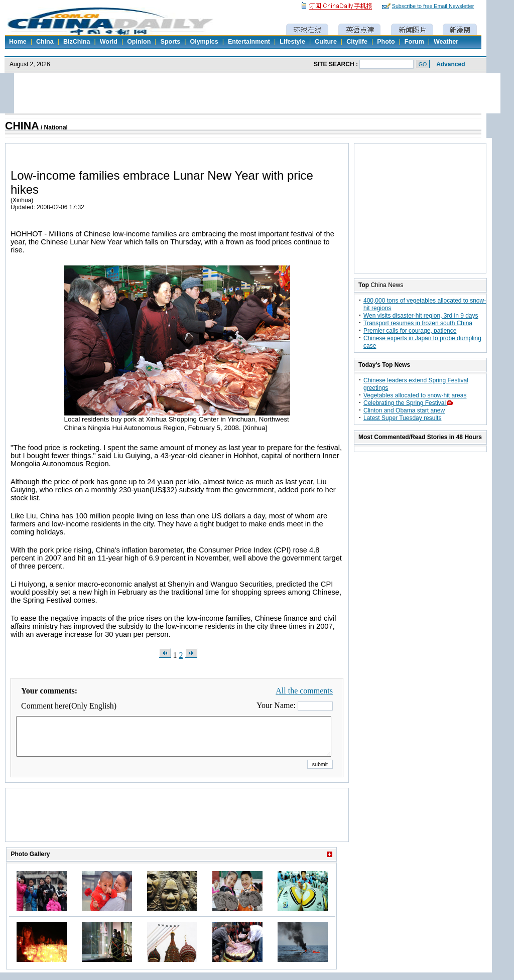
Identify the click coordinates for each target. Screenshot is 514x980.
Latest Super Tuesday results (402, 418)
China (45, 42)
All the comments (304, 691)
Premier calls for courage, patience (410, 331)
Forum (414, 42)
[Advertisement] (177, 827)
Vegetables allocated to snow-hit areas (415, 395)
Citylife (357, 42)
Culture (326, 42)
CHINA (22, 126)
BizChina (77, 42)
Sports (171, 42)
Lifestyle (292, 42)
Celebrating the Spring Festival (409, 403)
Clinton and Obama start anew (404, 410)
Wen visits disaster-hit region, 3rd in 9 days (421, 316)
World (109, 42)
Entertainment (249, 42)
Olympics (204, 42)
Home (18, 42)
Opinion (139, 42)
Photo (386, 42)
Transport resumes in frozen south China (418, 323)
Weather (446, 42)
